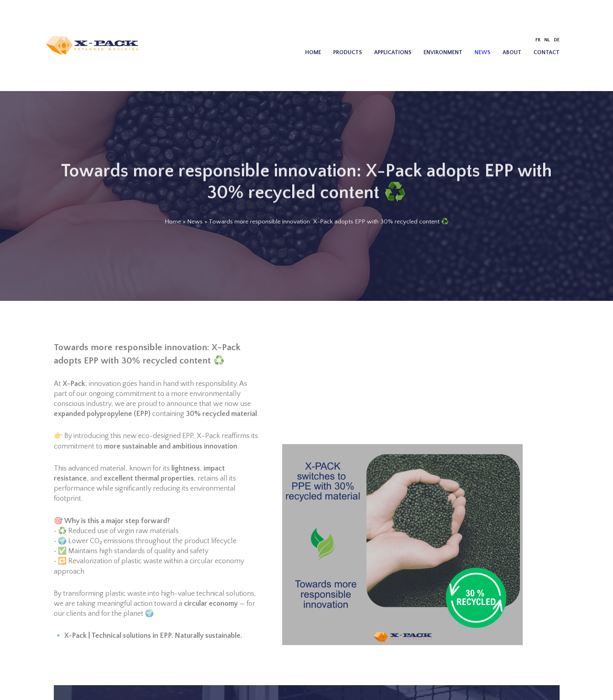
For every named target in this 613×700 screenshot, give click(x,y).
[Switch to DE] (557, 40)
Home (313, 53)
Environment (443, 53)
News (483, 53)
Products (348, 53)
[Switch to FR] (538, 40)
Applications (393, 53)
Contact (547, 53)
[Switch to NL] (547, 40)
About (512, 53)
